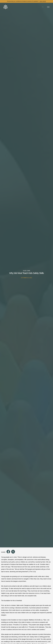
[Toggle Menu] (48, 7)
